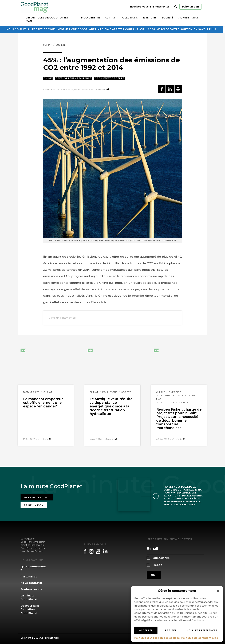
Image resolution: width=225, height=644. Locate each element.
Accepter (146, 630)
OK (154, 573)
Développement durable (73, 78)
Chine (48, 78)
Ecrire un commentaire (63, 318)
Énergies (150, 18)
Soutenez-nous (31, 587)
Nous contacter (31, 581)
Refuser (171, 630)
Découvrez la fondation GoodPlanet (30, 607)
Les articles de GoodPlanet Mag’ (47, 19)
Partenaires (29, 574)
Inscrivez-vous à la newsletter (149, 7)
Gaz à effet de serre (109, 78)
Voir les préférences (202, 630)
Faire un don (191, 7)
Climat (110, 18)
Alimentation (189, 18)
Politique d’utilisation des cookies (157, 638)
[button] (218, 591)
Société (168, 18)
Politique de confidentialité (200, 638)
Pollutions (129, 18)
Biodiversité (90, 18)
